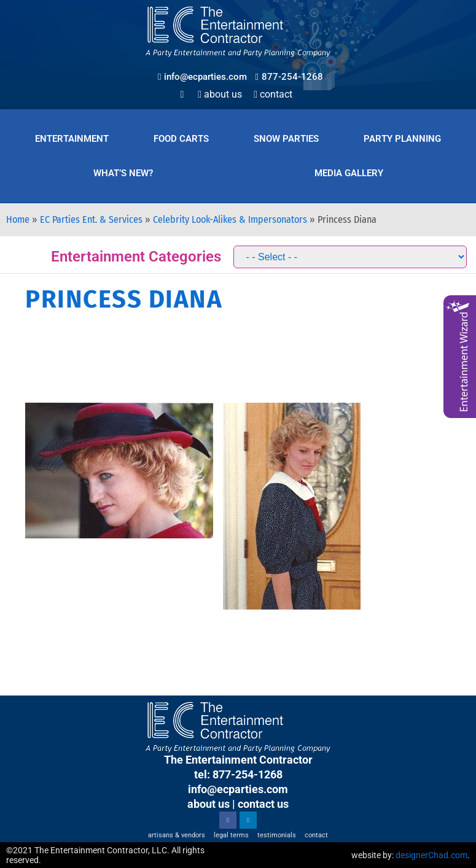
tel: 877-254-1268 (238, 774)
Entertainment (72, 139)
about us (209, 804)
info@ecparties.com (238, 789)
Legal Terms (231, 835)
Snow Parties (286, 139)
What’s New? (123, 173)
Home (18, 219)
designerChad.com (431, 855)
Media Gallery (349, 173)
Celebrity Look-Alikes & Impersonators (230, 219)
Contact (273, 94)
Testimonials (277, 835)
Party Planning (402, 139)
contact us (263, 804)
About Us (220, 94)
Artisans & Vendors (177, 835)
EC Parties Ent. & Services (91, 219)
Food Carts (181, 139)
